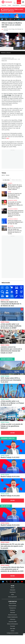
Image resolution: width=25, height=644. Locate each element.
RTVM (13, 586)
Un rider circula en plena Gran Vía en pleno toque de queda (12, 40)
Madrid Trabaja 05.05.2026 (12, 466)
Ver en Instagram (11, 582)
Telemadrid (13, 590)
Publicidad (13, 613)
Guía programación (12, 597)
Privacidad (12, 626)
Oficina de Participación (13, 624)
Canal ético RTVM (12, 622)
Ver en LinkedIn (18, 582)
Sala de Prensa (13, 603)
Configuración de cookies (12, 633)
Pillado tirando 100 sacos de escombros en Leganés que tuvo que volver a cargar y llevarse (4, 185)
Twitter (6, 19)
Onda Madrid (16, 5)
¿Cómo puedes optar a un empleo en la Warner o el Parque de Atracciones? (12, 391)
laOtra (13, 595)
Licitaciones (12, 619)
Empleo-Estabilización (13, 617)
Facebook (2, 19)
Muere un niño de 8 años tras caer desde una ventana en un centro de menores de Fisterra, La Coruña (4, 228)
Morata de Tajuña (12, 200)
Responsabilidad (12, 606)
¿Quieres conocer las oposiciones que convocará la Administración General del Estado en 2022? (12, 337)
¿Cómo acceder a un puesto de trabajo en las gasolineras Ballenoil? (12, 414)
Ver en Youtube (22, 582)
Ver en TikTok (14, 582)
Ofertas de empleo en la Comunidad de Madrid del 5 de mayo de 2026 (4, 221)
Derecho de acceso (13, 615)
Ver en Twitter (7, 582)
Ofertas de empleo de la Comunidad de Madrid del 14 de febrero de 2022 (12, 292)
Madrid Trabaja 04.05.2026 (12, 485)
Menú (23, 2)
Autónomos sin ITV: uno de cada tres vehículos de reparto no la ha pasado (12, 534)
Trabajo (7, 175)
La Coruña (11, 226)
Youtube (23, 19)
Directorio (13, 610)
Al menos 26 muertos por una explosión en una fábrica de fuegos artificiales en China (4, 194)
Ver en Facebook (3, 582)
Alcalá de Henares (13, 209)
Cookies (12, 631)
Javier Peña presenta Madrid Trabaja (12, 16)
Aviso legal (13, 628)
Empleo (3, 175)
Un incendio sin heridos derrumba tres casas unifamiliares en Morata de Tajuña (4, 202)
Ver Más (13, 433)
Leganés (10, 183)
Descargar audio (20, 48)
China (9, 192)
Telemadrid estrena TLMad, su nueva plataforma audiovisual (12, 10)
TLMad (9, 5)
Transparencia (13, 608)
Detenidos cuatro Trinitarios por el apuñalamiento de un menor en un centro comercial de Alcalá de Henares (4, 211)
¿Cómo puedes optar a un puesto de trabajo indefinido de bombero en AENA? (12, 314)
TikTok (15, 19)
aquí (8, 138)
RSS (23, 48)
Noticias (4, 5)
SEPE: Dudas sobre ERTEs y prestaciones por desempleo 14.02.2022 (12, 368)
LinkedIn (19, 19)
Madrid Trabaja (5, 300)
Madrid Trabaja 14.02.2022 (12, 447)
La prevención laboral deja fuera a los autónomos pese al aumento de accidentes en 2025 (12, 557)
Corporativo (13, 602)
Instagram (10, 19)
